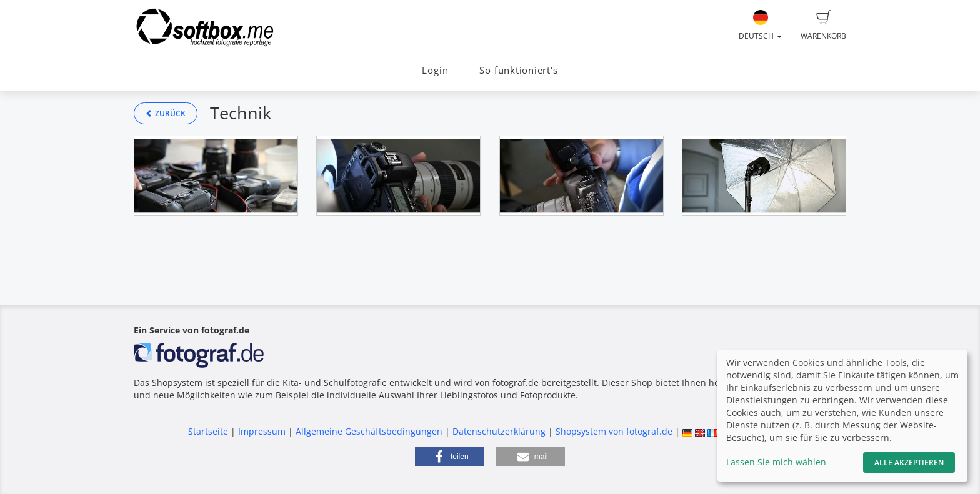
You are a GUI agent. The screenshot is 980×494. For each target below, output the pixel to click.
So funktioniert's (518, 70)
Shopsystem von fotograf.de (614, 431)
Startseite (208, 431)
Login (435, 70)
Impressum (262, 431)
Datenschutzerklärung (499, 431)
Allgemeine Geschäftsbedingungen (369, 431)
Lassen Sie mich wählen (776, 462)
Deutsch (760, 26)
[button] (449, 457)
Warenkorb (823, 26)
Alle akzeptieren (909, 462)
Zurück (166, 113)
